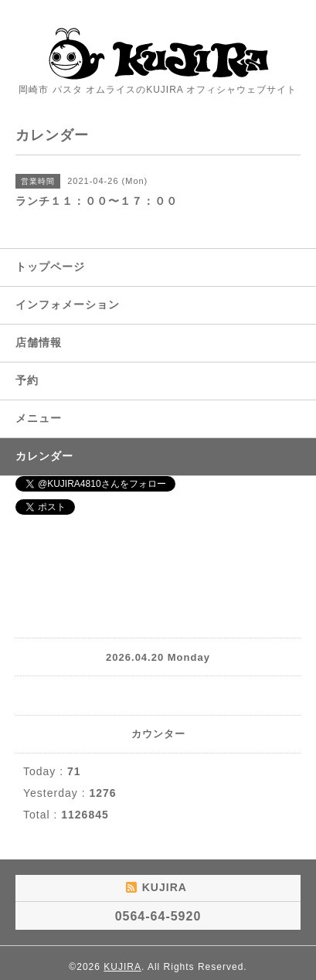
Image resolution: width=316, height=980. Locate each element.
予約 (27, 380)
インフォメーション (68, 305)
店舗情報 (39, 342)
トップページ (50, 267)
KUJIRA (122, 967)
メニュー (39, 418)
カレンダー (44, 456)
